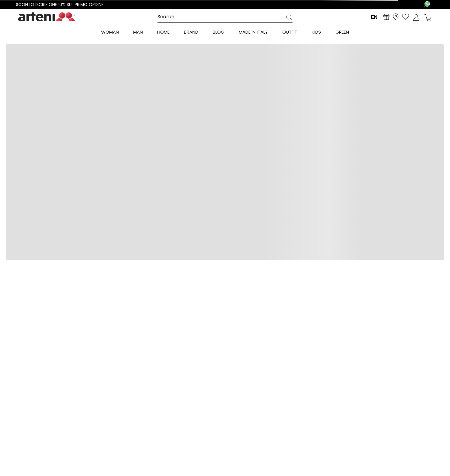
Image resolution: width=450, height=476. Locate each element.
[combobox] (225, 17)
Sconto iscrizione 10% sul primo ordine (60, 4)
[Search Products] (289, 18)
